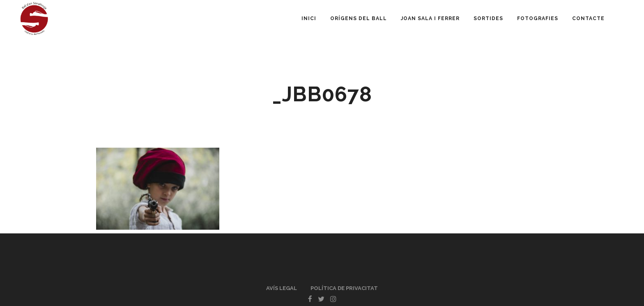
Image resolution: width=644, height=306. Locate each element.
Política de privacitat (344, 288)
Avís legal (282, 288)
